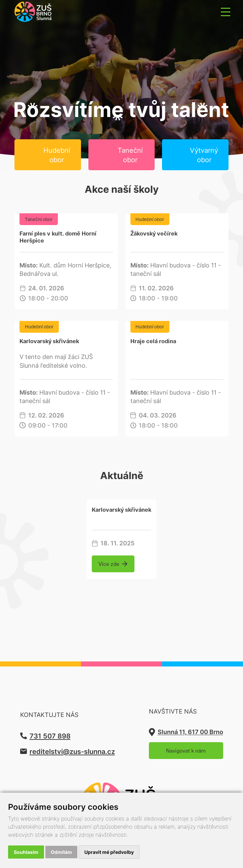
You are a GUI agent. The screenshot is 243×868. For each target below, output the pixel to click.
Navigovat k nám (186, 751)
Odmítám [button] (61, 852)
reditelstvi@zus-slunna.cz (72, 751)
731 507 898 (50, 736)
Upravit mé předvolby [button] (109, 852)
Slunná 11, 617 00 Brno (190, 732)
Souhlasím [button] (26, 852)
